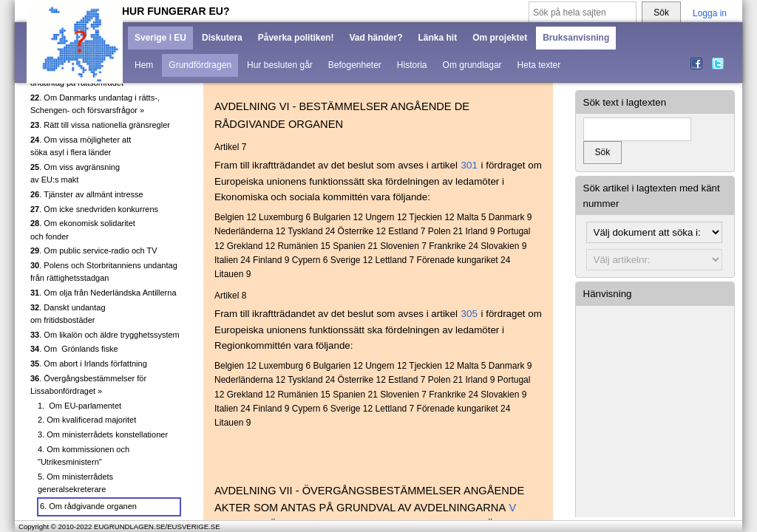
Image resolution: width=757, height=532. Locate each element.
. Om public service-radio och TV (94, 250)
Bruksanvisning (576, 38)
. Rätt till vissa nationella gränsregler (100, 125)
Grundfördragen (200, 65)
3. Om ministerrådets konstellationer (103, 434)
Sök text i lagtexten (625, 102)
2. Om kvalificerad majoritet (87, 420)
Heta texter (539, 65)
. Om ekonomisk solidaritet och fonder (83, 230)
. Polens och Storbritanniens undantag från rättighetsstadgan (104, 272)
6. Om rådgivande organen (88, 506)
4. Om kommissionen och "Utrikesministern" (84, 456)
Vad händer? (376, 38)
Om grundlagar (472, 65)
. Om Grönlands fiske (74, 349)
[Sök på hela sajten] (583, 13)
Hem (144, 65)
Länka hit (437, 38)
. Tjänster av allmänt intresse (87, 194)
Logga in (710, 13)
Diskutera (222, 38)
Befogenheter (355, 65)
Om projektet (500, 38)
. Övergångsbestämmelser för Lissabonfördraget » (88, 385)
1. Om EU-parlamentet (79, 406)
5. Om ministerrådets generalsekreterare (75, 483)
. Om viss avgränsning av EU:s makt (75, 174)
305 (469, 314)
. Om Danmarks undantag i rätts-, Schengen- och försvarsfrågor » (95, 104)
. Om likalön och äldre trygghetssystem (105, 335)
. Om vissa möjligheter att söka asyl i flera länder (81, 146)
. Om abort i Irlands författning (89, 364)
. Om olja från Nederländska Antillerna (103, 293)
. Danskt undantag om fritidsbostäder (68, 314)
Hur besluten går (280, 65)
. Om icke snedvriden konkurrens (94, 209)
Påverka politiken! (296, 38)
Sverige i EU (160, 38)
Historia (412, 65)
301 (469, 165)
